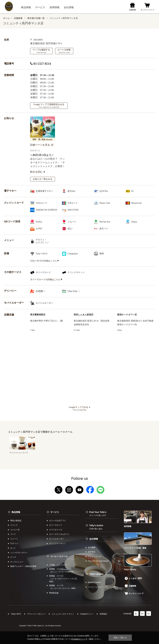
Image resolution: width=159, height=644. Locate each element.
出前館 (40, 291)
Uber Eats (74, 291)
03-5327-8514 (41, 64)
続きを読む (38, 172)
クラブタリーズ (56, 530)
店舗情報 (130, 586)
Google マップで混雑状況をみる (49, 106)
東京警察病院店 (38, 315)
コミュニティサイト (57, 544)
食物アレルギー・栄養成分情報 (23, 566)
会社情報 (94, 539)
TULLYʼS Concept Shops (98, 561)
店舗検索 (18, 18)
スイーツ (14, 539)
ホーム (6, 18)
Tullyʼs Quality (97, 574)
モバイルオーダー (57, 539)
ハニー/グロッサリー (19, 553)
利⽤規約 (103, 614)
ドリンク (14, 525)
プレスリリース (94, 557)
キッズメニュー (17, 562)
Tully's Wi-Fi (16, 614)
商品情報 (16, 512)
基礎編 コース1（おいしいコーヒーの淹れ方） (62, 570)
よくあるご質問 (133, 578)
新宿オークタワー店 (127, 315)
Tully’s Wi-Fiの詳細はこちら (44, 261)
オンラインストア (134, 594)
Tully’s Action (96, 527)
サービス (55, 512)
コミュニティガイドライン (63, 614)
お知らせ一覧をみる (43, 179)
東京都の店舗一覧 (36, 18)
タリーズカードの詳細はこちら (46, 280)
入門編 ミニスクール (58, 565)
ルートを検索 (64, 51)
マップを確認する (41, 51)
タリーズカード (56, 525)
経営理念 (92, 552)
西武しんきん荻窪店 (84, 315)
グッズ (13, 557)
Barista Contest (94, 582)
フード (13, 534)
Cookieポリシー (87, 614)
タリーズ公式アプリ (57, 521)
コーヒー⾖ (15, 530)
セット (13, 548)
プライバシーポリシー (36, 614)
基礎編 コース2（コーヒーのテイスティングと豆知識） (63, 579)
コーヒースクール (59, 556)
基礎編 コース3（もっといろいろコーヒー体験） (63, 587)
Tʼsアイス (14, 544)
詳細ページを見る (42, 145)
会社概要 (92, 547)
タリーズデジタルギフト (59, 534)
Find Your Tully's (98, 514)
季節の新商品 (16, 521)
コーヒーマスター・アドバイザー (102, 587)
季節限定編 (54, 593)
